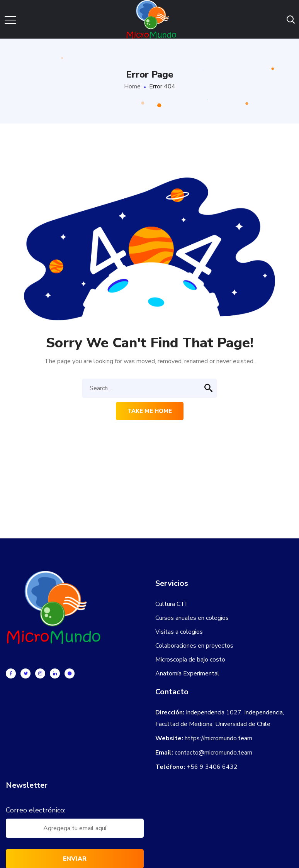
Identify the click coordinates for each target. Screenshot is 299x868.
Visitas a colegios (179, 632)
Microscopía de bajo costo (190, 660)
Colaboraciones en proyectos (194, 646)
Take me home (150, 411)
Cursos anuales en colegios (192, 618)
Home (132, 86)
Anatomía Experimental (187, 673)
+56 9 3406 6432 (212, 767)
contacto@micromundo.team (213, 753)
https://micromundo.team (218, 738)
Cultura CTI (171, 604)
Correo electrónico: (36, 810)
